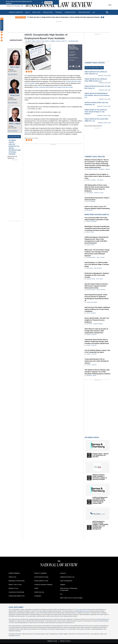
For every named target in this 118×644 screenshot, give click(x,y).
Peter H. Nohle (90, 232)
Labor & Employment (66, 581)
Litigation (63, 585)
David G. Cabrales (91, 180)
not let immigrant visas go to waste (63, 87)
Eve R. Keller (99, 279)
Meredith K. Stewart (91, 375)
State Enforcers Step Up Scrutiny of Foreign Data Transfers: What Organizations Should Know (96, 331)
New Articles (2, 25)
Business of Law (13, 588)
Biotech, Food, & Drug (15, 585)
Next (104, 17)
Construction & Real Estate (16, 592)
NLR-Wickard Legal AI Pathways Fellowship (15, 152)
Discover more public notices (92, 126)
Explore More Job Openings (12, 157)
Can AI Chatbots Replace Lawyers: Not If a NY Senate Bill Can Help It (97, 351)
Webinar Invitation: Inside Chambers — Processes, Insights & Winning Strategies (100, 477)
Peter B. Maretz (98, 268)
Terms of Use (78, 609)
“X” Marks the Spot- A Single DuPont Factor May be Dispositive (58, 17)
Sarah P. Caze (15, 95)
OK (42, 3)
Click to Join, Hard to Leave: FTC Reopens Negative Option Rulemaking (97, 207)
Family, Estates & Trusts (41, 581)
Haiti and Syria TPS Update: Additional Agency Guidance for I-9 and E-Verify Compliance (97, 309)
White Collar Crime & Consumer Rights (71, 598)
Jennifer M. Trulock (99, 193)
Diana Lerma (90, 268)
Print (71, 66)
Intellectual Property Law (67, 577)
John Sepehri (100, 180)
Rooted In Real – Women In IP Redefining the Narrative (101, 455)
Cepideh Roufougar (98, 324)
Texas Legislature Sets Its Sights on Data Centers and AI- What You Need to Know (97, 176)
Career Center (70, 12)
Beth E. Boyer (15, 67)
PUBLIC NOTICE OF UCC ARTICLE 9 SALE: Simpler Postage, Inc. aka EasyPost (96, 112)
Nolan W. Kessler (91, 279)
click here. (18, 636)
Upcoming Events (92, 437)
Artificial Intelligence (14, 573)
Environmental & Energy (41, 577)
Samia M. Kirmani (91, 290)
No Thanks (48, 3)
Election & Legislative (41, 573)
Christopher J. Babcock (104, 169)
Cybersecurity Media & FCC (17, 596)
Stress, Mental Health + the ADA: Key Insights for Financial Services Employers (97, 320)
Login (110, 5)
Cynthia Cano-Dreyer (92, 302)
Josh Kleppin (90, 193)
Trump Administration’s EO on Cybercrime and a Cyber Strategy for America (97, 361)
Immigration (72, 52)
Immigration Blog (73, 41)
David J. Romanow (91, 313)
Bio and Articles (13, 74)
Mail (74, 66)
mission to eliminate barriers (42, 87)
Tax (61, 594)
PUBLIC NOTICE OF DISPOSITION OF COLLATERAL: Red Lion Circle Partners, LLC (97, 95)
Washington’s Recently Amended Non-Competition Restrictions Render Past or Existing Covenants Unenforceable (97, 228)
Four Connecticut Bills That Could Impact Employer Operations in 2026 (97, 219)
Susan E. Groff (90, 245)
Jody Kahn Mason (91, 257)
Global (36, 588)
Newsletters (48, 12)
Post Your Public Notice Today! (94, 68)
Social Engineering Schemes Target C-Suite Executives (97, 199)
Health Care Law (39, 592)
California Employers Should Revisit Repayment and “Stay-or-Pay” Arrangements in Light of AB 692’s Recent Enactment (97, 240)
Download (77, 66)
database (45, 611)
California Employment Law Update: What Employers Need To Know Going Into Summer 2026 (100, 500)
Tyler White (89, 324)
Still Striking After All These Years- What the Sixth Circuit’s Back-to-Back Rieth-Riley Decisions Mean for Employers (97, 188)
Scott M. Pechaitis (101, 290)
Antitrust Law (12, 577)
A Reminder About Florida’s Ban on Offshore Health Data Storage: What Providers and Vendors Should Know (97, 341)
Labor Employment (74, 58)
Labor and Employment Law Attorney (14, 146)
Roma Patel (89, 210)
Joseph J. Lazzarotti (91, 334)
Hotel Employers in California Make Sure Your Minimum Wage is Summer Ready (97, 264)
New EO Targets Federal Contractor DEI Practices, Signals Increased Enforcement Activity (96, 286)
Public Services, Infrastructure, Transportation (69, 589)
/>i (79, 66)
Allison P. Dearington (92, 221)
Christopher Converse (92, 169)
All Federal (72, 60)
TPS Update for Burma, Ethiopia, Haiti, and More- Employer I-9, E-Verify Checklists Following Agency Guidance (98, 372)
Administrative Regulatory (72, 55)
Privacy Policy (88, 609)
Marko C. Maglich (15, 124)
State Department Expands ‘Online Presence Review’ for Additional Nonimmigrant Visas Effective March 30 (97, 298)
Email (12, 70)
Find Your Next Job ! (14, 137)
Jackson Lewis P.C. (61, 41)
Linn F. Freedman (91, 201)
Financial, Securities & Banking (43, 585)
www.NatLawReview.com (81, 611)
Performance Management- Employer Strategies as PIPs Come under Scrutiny (97, 275)
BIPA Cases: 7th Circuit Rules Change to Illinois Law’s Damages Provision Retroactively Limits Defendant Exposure (97, 253)
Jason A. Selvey (100, 257)
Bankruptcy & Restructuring (17, 581)
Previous (101, 17)
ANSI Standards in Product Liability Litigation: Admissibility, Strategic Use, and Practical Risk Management (100, 525)
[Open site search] (107, 12)
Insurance (63, 573)
